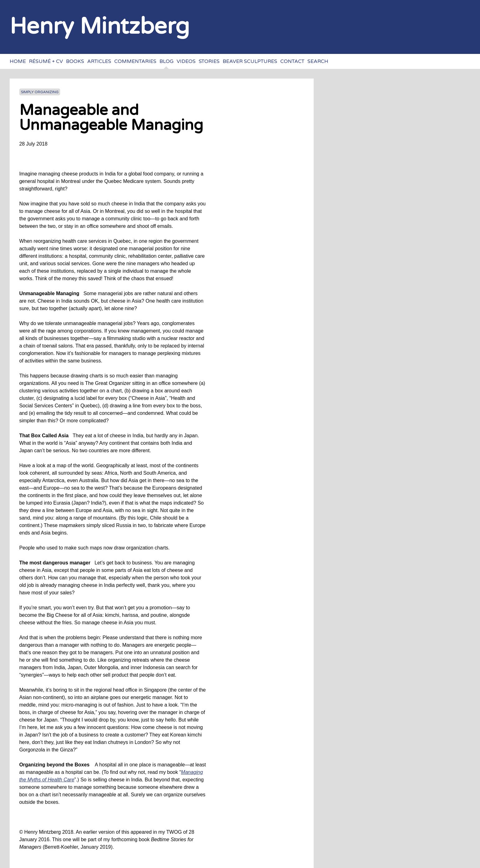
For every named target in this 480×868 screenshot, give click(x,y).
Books (75, 61)
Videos (186, 61)
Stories (209, 61)
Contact (292, 61)
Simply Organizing (40, 92)
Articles (99, 61)
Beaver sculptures (250, 61)
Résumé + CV (46, 61)
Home (18, 61)
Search (318, 61)
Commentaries (135, 61)
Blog (166, 61)
